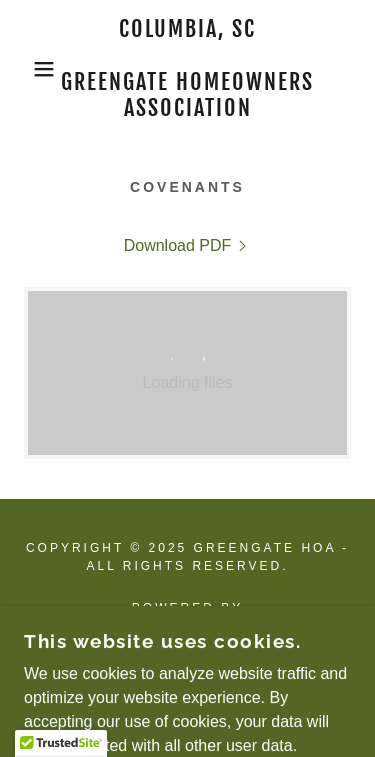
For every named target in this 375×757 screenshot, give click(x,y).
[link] (187, 69)
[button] (29, 69)
